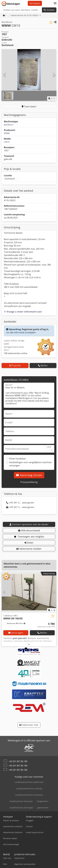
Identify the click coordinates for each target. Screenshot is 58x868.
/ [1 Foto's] (52, 99)
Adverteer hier (29, 725)
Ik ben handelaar (18, 459)
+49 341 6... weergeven (20, 503)
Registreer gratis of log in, (35, 329)
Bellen (43, 366)
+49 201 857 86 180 (18, 761)
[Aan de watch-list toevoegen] (51, 22)
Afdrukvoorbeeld (29, 530)
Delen (29, 543)
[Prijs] (46, 625)
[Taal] (51, 3)
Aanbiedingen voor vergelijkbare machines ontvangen (30, 464)
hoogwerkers (43, 801)
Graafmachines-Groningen (21, 808)
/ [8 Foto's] (52, 610)
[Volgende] (54, 75)
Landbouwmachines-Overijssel (29, 795)
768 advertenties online (16, 353)
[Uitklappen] (29, 644)
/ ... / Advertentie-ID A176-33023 (21, 15)
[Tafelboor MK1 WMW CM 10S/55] (29, 592)
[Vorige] (4, 75)
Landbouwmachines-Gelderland (29, 782)
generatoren (43, 808)
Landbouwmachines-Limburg (29, 788)
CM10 (7, 142)
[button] (55, 3)
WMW (7, 133)
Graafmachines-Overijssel (21, 801)
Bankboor (9, 125)
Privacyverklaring (29, 482)
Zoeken (49, 10)
